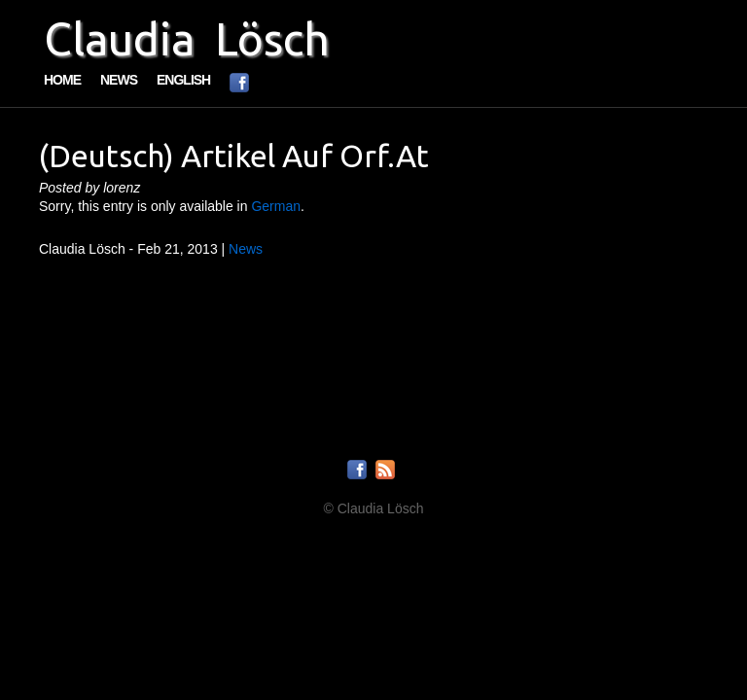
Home (62, 80)
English (183, 80)
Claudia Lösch (187, 39)
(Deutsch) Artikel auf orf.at (234, 156)
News (119, 80)
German (276, 206)
